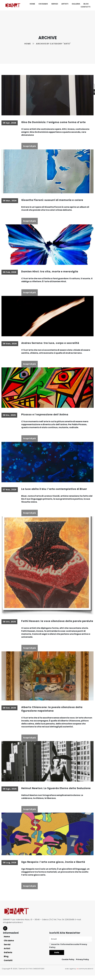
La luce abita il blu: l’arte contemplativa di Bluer (55, 490)
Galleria (76, 4)
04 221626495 (68, 924)
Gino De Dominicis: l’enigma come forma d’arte (54, 122)
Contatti (85, 7)
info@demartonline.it (13, 927)
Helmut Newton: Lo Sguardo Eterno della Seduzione (56, 793)
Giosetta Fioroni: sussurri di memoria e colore (53, 200)
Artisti (65, 4)
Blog (86, 4)
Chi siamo (43, 4)
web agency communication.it (79, 973)
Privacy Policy (82, 964)
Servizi (55, 4)
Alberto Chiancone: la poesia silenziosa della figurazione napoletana (53, 713)
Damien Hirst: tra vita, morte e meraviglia (50, 272)
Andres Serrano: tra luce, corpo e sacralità (51, 343)
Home (32, 4)
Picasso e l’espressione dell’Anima (45, 415)
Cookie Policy (68, 964)
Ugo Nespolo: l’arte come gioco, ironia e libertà (54, 867)
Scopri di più (30, 146)
